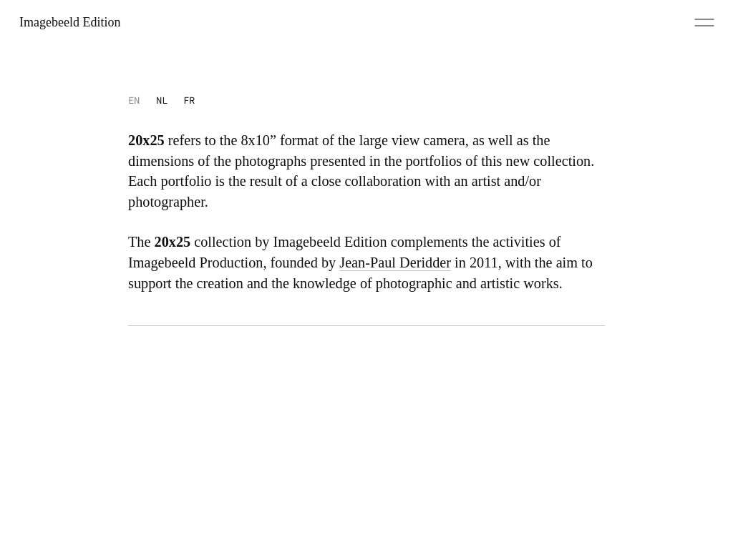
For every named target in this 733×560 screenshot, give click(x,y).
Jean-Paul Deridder (395, 262)
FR (189, 100)
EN (134, 100)
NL (162, 100)
